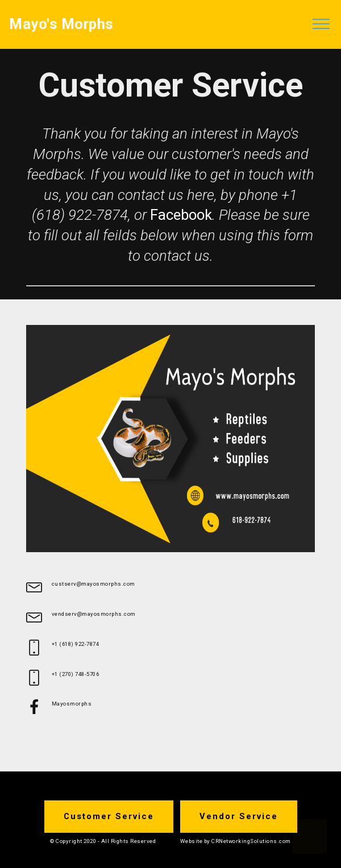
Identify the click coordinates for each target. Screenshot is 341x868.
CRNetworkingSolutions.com (251, 841)
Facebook (181, 215)
